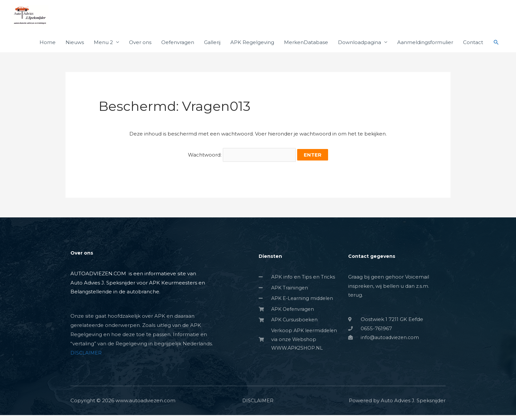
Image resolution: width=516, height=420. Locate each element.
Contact (473, 50)
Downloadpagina (360, 50)
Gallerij (212, 50)
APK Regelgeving (252, 50)
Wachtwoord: (242, 161)
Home (48, 50)
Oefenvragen (178, 50)
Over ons (140, 50)
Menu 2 (103, 50)
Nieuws (75, 50)
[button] (496, 50)
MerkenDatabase (306, 50)
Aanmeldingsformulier (425, 50)
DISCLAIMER (87, 358)
